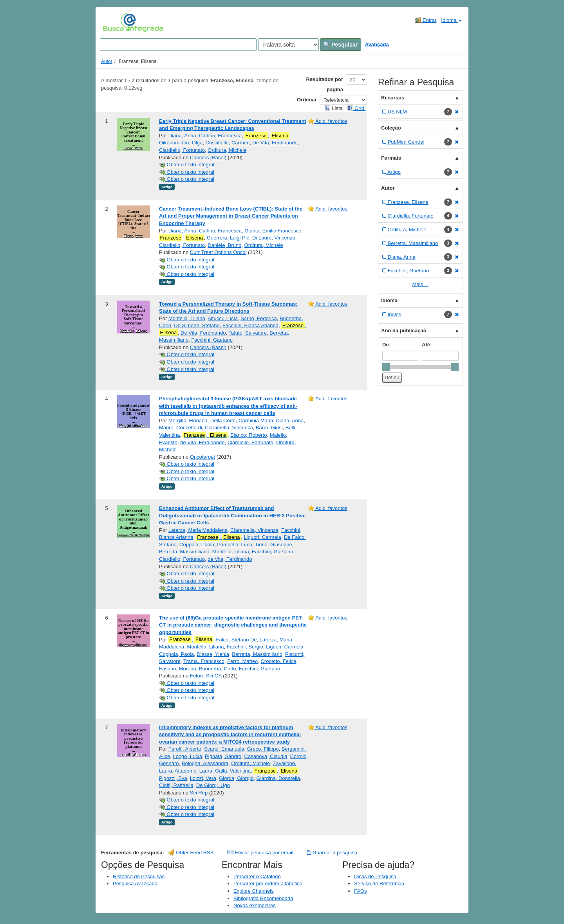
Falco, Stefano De (237, 640)
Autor (107, 61)
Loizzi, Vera (203, 778)
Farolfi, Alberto (185, 749)
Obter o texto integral (187, 165)
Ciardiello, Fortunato (182, 150)
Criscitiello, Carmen (228, 143)
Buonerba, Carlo (218, 669)
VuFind (115, 22)
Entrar (426, 20)
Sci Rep (199, 793)
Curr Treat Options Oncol (218, 252)
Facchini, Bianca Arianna (250, 325)
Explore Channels (254, 891)
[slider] (386, 367)
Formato (391, 158)
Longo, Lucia (187, 756)
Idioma (451, 20)
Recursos (393, 98)
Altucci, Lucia (223, 318)
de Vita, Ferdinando (202, 442)
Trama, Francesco (204, 661)
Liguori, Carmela (262, 537)
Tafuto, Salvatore (248, 333)
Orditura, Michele (227, 150)
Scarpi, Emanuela (224, 749)
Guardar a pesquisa (332, 853)
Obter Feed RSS (191, 853)
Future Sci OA (206, 676)
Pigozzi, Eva (173, 778)
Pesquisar (341, 45)
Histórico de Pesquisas (139, 876)
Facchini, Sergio (245, 647)
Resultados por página (324, 84)
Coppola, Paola (197, 545)
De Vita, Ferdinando (275, 143)
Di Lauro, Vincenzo (274, 238)
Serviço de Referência (379, 883)
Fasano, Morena (178, 669)
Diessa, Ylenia (213, 654)
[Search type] (288, 45)
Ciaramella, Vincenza (229, 428)
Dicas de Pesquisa (375, 876)
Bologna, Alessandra (205, 763)
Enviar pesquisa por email (261, 853)
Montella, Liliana (187, 318)
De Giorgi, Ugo (213, 785)
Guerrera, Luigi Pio (228, 238)
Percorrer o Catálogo (257, 876)
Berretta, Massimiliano (184, 552)
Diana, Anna (182, 136)
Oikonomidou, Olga (181, 143)
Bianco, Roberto (249, 435)
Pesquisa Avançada (135, 883)
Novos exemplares (255, 905)
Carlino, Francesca (220, 136)
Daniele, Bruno (224, 245)
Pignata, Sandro (223, 756)
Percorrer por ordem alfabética (268, 883)
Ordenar (307, 100)
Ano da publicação (404, 331)
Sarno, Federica (259, 318)
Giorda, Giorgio (236, 778)
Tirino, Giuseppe (274, 545)
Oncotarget (202, 457)
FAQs (361, 891)
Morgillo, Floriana (188, 421)
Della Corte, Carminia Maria (242, 421)
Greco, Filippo (263, 749)
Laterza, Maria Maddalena (198, 530)
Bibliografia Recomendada (263, 898)
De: (386, 345)
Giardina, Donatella (278, 778)
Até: (427, 345)
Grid (356, 108)
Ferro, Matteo (242, 661)
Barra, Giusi (269, 428)
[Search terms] (178, 45)
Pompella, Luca (235, 545)
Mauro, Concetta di (181, 428)
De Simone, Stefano (197, 325)
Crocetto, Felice (278, 661)
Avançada (377, 44)
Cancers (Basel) (208, 158)
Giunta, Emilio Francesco (273, 231)
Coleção (391, 128)
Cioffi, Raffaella (176, 785)
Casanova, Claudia (266, 756)
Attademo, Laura (193, 771)
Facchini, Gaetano (212, 340)
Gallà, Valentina (233, 771)
